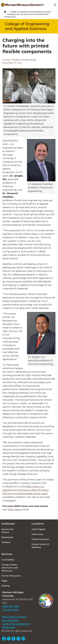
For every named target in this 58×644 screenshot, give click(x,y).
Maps (4, 581)
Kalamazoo (37, 534)
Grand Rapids (38, 529)
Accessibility (8, 560)
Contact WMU (11, 610)
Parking (6, 586)
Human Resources (11, 576)
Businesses (7, 537)
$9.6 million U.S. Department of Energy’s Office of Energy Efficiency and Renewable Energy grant (26, 490)
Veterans (6, 542)
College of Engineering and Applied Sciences (30, 12)
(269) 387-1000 (11, 606)
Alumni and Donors (7, 531)
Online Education (40, 539)
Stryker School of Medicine (40, 546)
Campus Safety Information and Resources (10, 568)
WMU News (14, 510)
